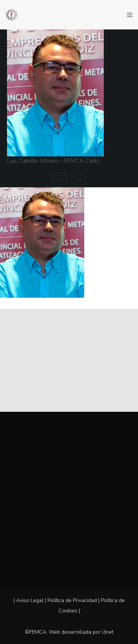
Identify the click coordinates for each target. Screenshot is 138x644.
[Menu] (128, 15)
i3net (108, 632)
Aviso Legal (30, 600)
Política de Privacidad (72, 600)
